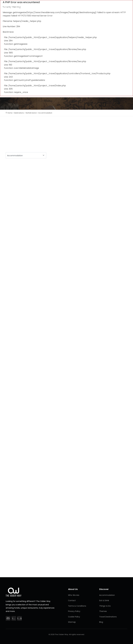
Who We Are (74, 595)
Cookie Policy (74, 617)
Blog (101, 622)
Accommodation (107, 595)
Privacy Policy (74, 611)
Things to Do (105, 606)
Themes (103, 611)
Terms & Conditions (77, 606)
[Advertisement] (66, 183)
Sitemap (72, 622)
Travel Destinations (108, 617)
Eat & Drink (104, 600)
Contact (72, 600)
